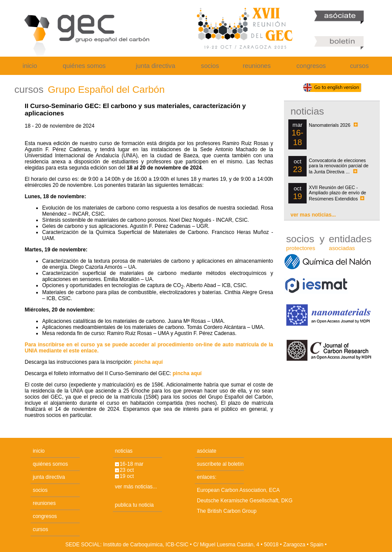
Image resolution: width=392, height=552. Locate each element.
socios (210, 66)
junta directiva (155, 66)
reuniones (257, 66)
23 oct (127, 470)
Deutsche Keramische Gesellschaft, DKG (245, 501)
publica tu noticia (134, 505)
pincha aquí (148, 362)
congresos (311, 66)
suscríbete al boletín (220, 464)
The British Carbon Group (227, 511)
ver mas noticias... (313, 215)
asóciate (207, 451)
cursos (359, 66)
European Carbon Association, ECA (238, 490)
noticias (124, 451)
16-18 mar (132, 464)
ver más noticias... (136, 487)
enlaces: (207, 477)
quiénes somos (84, 66)
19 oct (127, 476)
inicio (30, 66)
